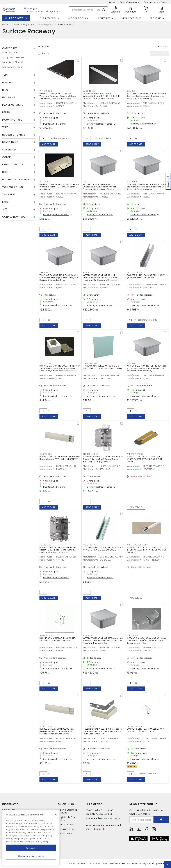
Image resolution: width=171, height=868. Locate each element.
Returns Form (66, 829)
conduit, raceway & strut (23, 24)
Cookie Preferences (78, 863)
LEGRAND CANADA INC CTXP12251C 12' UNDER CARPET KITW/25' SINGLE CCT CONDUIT (145, 459)
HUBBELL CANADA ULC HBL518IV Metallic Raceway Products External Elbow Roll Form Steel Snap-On (102, 731)
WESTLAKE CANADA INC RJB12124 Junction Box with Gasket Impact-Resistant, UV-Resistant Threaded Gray (103, 278)
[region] (31, 838)
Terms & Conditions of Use (100, 863)
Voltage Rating (13, 187)
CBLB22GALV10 (134, 726)
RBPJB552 (132, 182)
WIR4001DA (132, 636)
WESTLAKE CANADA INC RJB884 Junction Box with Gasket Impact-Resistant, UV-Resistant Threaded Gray (103, 641)
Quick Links (66, 804)
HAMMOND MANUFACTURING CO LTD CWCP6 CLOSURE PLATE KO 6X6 (57, 639)
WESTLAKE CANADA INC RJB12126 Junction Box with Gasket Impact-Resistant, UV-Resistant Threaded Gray (103, 187)
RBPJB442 (132, 363)
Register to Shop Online (156, 2)
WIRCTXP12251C (135, 454)
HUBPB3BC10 (46, 454)
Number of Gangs (14, 135)
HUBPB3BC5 (46, 726)
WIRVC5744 (45, 363)
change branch (53, 11)
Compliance (9, 810)
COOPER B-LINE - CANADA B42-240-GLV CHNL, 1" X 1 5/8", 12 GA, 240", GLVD (103, 549)
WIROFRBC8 (46, 91)
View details (136, 507)
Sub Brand (9, 150)
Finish (6, 202)
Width (6, 127)
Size (5, 209)
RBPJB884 (88, 636)
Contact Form (65, 833)
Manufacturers (132, 18)
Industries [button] (104, 18)
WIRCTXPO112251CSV (137, 545)
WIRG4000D (89, 91)
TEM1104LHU (45, 545)
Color (7, 157)
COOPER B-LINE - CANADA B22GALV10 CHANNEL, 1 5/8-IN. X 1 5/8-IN (145, 730)
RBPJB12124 (89, 273)
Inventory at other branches (56, 124)
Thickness (9, 194)
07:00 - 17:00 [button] (34, 11)
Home (5, 24)
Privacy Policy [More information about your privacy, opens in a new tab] (42, 841)
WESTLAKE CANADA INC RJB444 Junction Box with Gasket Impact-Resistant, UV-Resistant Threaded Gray (59, 278)
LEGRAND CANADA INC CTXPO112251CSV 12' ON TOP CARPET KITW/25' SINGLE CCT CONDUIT (146, 550)
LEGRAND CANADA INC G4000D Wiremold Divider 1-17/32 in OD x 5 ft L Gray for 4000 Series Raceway (102, 96)
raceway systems (46, 24)
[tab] (19, 48)
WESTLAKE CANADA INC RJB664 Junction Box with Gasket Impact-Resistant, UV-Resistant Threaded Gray (147, 96)
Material (8, 82)
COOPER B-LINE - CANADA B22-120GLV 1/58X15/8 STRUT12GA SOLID (146, 276)
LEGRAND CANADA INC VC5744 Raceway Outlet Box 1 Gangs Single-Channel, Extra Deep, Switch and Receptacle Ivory (60, 370)
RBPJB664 (132, 91)
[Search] (88, 10)
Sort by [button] (162, 46)
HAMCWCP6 (46, 636)
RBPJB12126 (89, 182)
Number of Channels (16, 179)
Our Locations (66, 825)
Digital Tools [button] (77, 18)
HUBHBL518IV (90, 726)
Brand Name (10, 142)
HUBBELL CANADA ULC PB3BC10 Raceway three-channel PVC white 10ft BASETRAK (60, 458)
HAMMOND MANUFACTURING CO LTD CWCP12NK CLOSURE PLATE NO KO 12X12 (103, 367)
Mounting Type (12, 120)
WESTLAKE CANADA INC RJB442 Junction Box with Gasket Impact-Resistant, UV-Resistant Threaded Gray (147, 368)
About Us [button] (155, 18)
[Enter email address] (142, 820)
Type (5, 75)
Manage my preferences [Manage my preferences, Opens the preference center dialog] (31, 856)
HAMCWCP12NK (91, 363)
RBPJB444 (45, 273)
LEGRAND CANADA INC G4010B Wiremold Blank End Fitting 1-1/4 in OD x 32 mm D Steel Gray (60, 187)
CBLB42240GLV (91, 545)
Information (11, 804)
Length (7, 90)
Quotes (113, 2)
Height (7, 172)
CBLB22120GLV (134, 273)
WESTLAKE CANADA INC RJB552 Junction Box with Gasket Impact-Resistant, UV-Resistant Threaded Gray (147, 187)
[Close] (56, 815)
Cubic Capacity (13, 165)
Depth (6, 112)
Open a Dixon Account (130, 2)
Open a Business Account (67, 811)
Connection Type (14, 217)
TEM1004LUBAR (91, 454)
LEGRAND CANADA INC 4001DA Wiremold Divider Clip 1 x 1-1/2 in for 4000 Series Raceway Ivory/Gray (147, 641)
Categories (10, 48)
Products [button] (16, 18)
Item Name (9, 97)
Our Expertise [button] (48, 18)
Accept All (31, 848)
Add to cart (49, 144)
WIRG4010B (45, 182)
